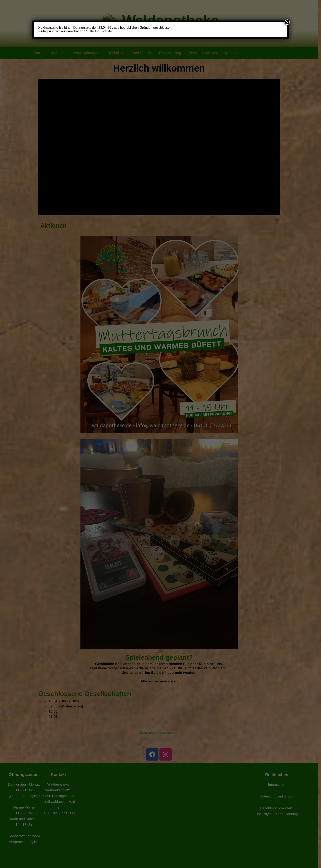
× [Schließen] (287, 22)
